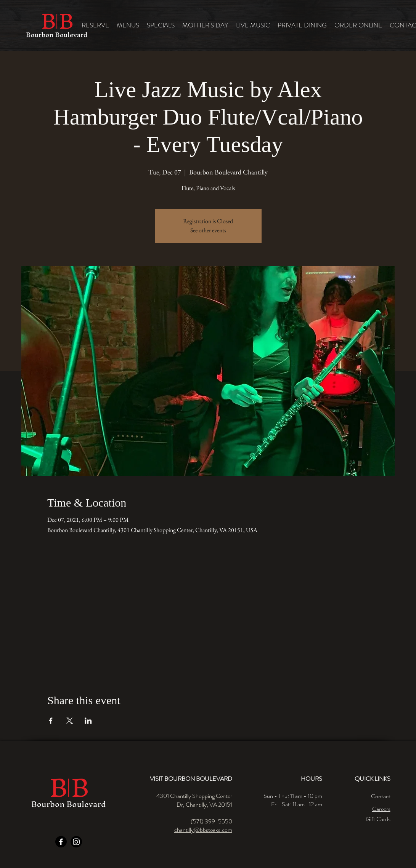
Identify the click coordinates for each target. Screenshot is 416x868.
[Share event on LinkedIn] (88, 721)
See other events (208, 230)
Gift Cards (378, 819)
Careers (381, 809)
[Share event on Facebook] (51, 721)
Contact (381, 796)
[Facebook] (61, 842)
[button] (128, 25)
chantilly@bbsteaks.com (203, 830)
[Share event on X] (70, 721)
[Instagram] (76, 842)
